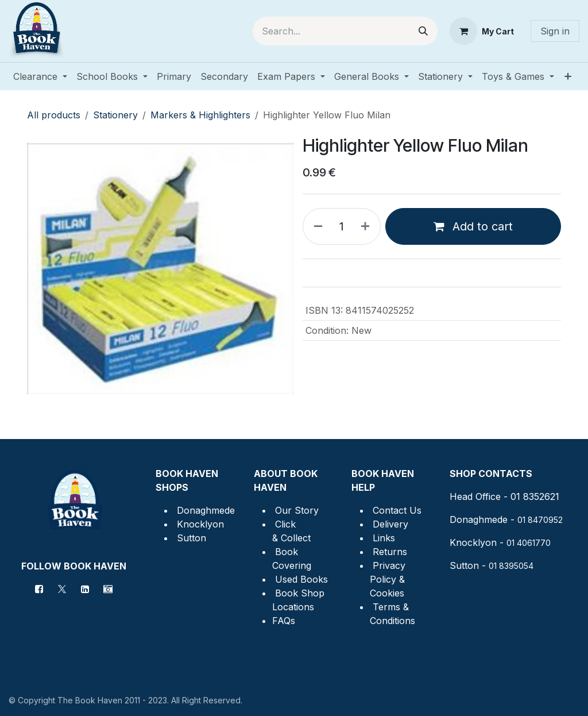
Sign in (555, 31)
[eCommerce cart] (482, 31)
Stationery (115, 115)
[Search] (423, 31)
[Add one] (367, 226)
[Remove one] (316, 226)
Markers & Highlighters (200, 115)
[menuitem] (40, 76)
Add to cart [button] (473, 226)
